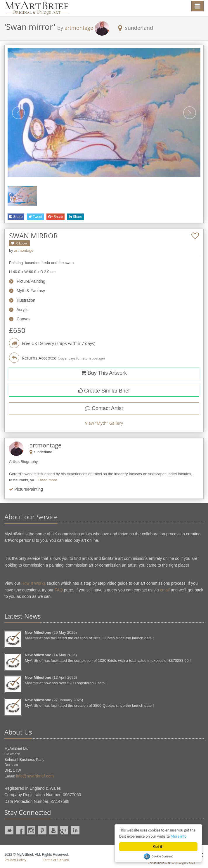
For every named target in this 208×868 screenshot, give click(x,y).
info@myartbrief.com (35, 776)
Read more (48, 480)
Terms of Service (56, 860)
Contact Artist (104, 408)
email (165, 590)
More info (178, 836)
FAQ (59, 590)
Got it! (158, 847)
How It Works (33, 583)
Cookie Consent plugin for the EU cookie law (158, 856)
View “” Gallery (104, 423)
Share (16, 217)
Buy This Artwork (104, 373)
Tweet (35, 217)
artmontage (79, 28)
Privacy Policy (15, 860)
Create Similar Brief (104, 391)
